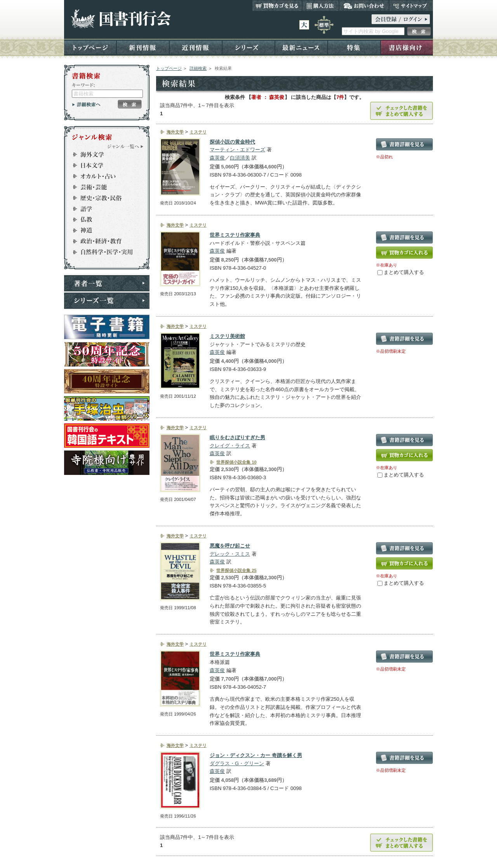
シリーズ (248, 47)
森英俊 (217, 158)
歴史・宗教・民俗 (103, 198)
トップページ (90, 47)
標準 (324, 25)
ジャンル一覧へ (125, 146)
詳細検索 (198, 68)
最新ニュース (301, 47)
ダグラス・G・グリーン (237, 763)
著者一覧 (107, 283)
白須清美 (240, 158)
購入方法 (321, 5)
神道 (103, 230)
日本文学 (103, 165)
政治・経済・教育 (103, 241)
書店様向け (407, 47)
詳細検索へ (86, 104)
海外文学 (103, 154)
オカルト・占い (103, 176)
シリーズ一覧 (107, 301)
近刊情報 (196, 47)
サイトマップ (411, 5)
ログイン (401, 19)
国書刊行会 (121, 19)
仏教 (103, 220)
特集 (354, 47)
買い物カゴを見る (277, 5)
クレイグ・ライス (230, 446)
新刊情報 (143, 47)
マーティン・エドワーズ (237, 150)
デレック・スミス (230, 554)
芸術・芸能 (103, 187)
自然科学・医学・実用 (103, 252)
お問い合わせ (364, 5)
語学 (103, 209)
